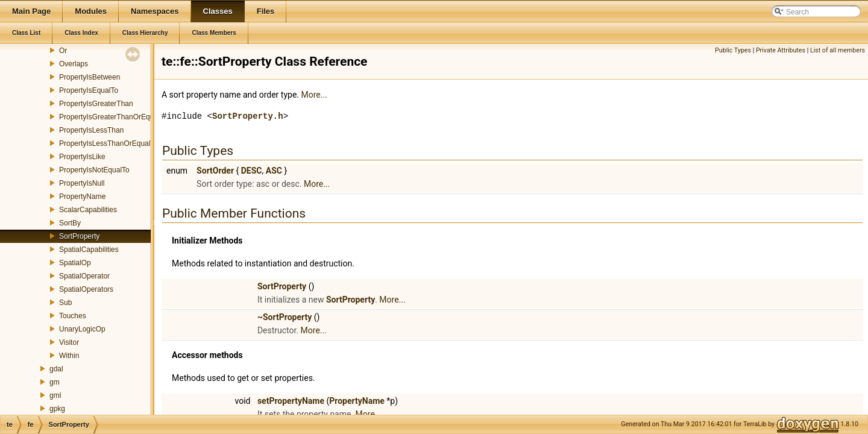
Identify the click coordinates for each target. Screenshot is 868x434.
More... (314, 95)
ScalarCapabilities (88, 210)
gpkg (57, 409)
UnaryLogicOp (82, 329)
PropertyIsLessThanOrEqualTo (108, 143)
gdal (56, 369)
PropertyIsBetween (90, 77)
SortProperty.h (248, 116)
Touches (73, 316)
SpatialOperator (84, 276)
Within (69, 356)
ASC (274, 171)
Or (63, 51)
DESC (252, 171)
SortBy (70, 223)
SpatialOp (75, 263)
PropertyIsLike (82, 157)
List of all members (838, 50)
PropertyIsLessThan (91, 130)
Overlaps (74, 64)
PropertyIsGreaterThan (96, 104)
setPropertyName (291, 401)
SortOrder (215, 171)
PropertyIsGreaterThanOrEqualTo (113, 117)
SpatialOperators (86, 289)
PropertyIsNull (82, 183)
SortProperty (79, 236)
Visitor (69, 342)
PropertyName (82, 197)
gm (55, 382)
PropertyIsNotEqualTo (94, 170)
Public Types (733, 50)
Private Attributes (781, 50)
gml (55, 395)
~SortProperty (285, 317)
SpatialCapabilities (89, 250)
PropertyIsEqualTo (89, 90)
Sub (65, 303)
